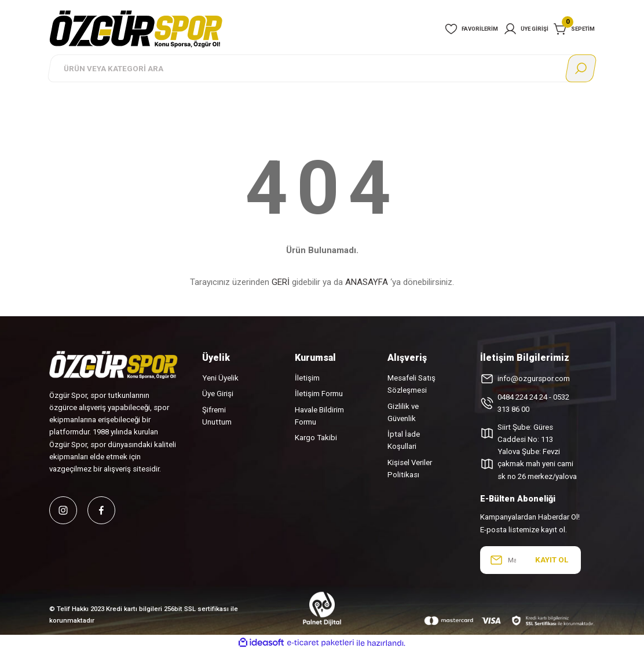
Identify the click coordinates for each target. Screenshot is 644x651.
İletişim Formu (319, 394)
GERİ (281, 282)
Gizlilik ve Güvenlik (403, 412)
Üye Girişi (218, 394)
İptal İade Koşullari (404, 440)
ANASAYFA (367, 282)
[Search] (322, 68)
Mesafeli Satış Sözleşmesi (411, 384)
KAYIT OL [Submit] (552, 560)
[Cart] (574, 29)
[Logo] (136, 28)
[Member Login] (526, 29)
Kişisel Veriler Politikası (410, 469)
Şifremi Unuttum (217, 416)
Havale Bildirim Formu (319, 416)
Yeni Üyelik (220, 378)
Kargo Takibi (316, 438)
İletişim (307, 378)
